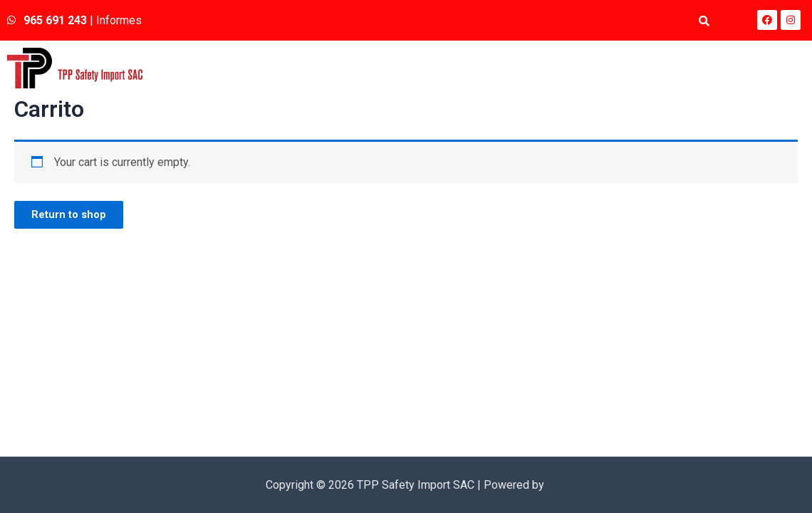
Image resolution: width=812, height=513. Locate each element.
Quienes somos (571, 68)
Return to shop (76, 217)
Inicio (500, 68)
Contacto (771, 68)
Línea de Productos (674, 68)
